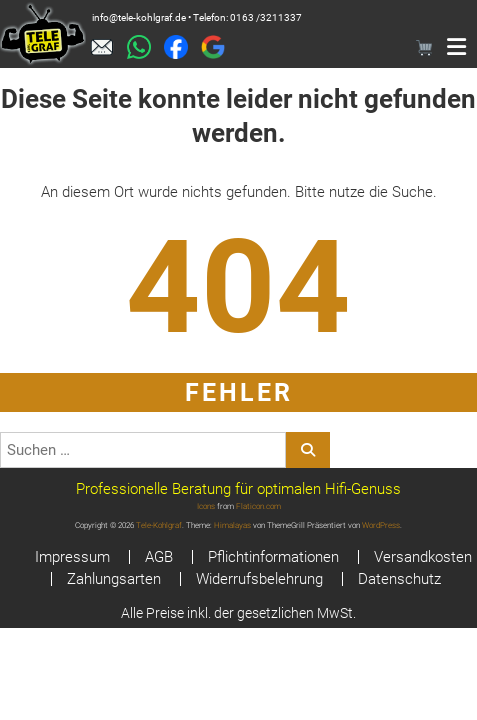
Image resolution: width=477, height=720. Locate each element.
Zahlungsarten (114, 579)
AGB (159, 557)
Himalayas (232, 525)
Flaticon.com (258, 506)
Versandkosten (423, 557)
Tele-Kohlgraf (159, 525)
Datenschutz (399, 579)
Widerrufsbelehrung (259, 579)
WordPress (381, 525)
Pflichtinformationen (273, 557)
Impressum (72, 557)
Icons (206, 506)
